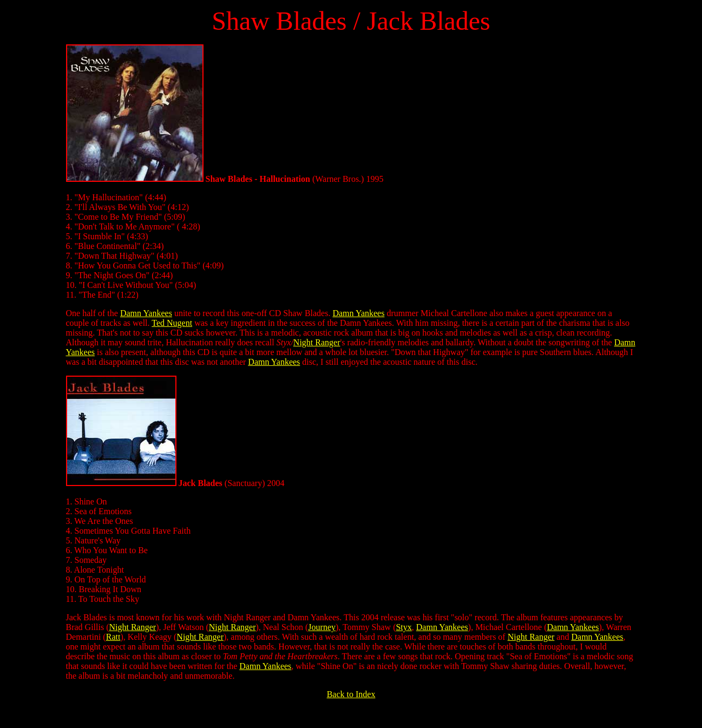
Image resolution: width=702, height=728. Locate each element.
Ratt (113, 637)
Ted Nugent (172, 323)
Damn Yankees (146, 313)
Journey (322, 627)
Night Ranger (317, 342)
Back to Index (351, 694)
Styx (404, 627)
